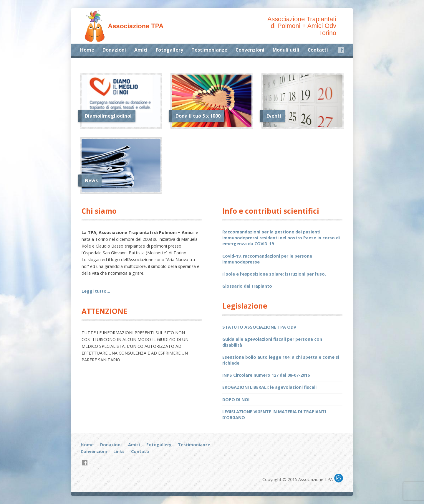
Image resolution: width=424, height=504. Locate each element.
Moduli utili (286, 50)
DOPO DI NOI (236, 400)
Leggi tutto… (96, 291)
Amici (141, 50)
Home (87, 50)
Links (119, 451)
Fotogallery (169, 50)
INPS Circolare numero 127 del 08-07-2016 (266, 375)
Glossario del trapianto (247, 286)
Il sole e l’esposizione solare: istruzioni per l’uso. (274, 274)
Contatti (318, 50)
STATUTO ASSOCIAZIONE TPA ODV (259, 327)
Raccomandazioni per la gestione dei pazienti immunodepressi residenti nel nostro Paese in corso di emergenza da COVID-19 (281, 238)
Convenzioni (250, 50)
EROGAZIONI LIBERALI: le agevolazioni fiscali (269, 387)
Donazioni (114, 50)
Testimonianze (209, 50)
